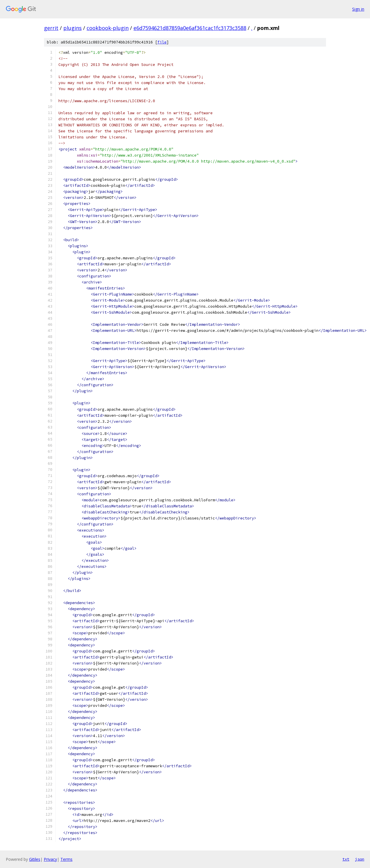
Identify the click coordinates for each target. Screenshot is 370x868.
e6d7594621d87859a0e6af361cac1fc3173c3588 (190, 28)
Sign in (358, 9)
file (162, 42)
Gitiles (35, 859)
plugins (73, 28)
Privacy (50, 859)
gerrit (51, 28)
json (360, 859)
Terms (66, 859)
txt (346, 859)
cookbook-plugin (108, 28)
